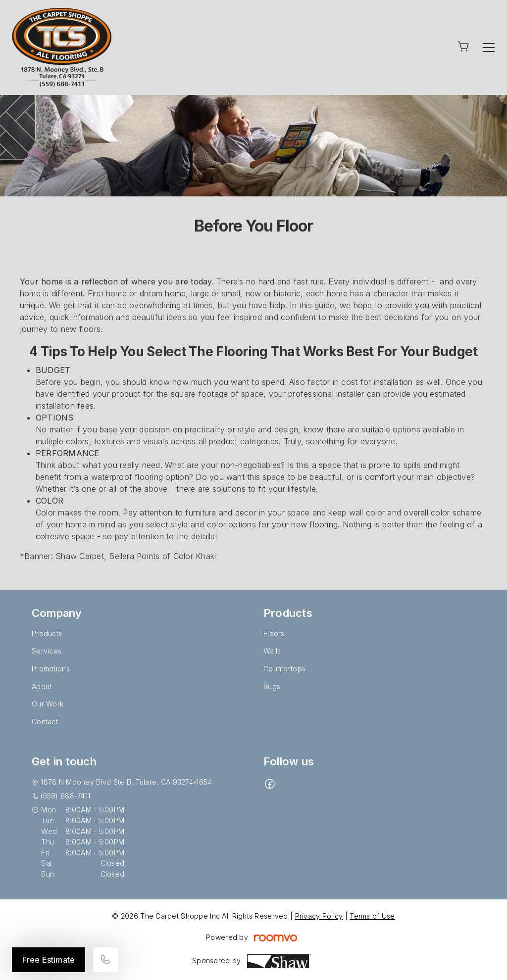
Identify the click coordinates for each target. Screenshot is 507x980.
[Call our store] (105, 960)
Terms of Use (372, 916)
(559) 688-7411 (65, 796)
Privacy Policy (319, 916)
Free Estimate (49, 960)
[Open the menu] (489, 47)
